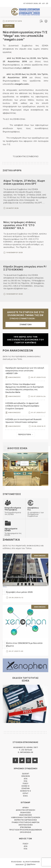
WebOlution (30, 865)
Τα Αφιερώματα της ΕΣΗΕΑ (14, 532)
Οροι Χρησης (26, 832)
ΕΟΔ (26, 781)
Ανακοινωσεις (14, 377)
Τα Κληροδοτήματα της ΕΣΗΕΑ (14, 511)
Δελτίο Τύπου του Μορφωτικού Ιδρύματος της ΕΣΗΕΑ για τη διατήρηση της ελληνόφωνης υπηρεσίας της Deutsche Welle (25, 388)
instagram (28, 760)
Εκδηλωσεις (26, 813)
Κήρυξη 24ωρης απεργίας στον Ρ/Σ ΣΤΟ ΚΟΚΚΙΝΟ (25, 268)
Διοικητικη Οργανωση (26, 810)
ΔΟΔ (26, 779)
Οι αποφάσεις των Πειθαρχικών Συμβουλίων (37, 512)
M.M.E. (26, 796)
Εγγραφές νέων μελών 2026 (19, 592)
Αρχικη (26, 808)
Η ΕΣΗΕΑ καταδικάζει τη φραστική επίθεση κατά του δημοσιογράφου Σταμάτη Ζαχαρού (22, 406)
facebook (15, 760)
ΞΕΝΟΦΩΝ (26, 776)
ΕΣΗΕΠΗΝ (26, 788)
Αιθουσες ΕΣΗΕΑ (17, 448)
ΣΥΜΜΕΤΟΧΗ (26, 324)
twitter (22, 760)
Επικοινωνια (26, 827)
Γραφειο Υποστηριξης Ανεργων (26, 822)
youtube (35, 760)
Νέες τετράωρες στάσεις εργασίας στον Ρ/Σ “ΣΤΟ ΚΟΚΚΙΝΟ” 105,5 (20, 225)
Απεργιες (9, 26)
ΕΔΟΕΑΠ (26, 774)
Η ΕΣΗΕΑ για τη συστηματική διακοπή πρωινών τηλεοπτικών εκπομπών (23, 421)
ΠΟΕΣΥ (26, 783)
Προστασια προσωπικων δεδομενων (26, 830)
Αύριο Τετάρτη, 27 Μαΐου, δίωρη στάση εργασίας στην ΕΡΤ (24, 182)
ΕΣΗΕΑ (26, 12)
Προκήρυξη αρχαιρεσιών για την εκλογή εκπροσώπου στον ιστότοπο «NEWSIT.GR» (25, 370)
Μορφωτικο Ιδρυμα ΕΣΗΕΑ (26, 820)
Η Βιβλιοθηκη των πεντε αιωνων (26, 817)
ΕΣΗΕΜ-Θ (26, 786)
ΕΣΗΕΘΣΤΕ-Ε (26, 791)
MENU (5, 3)
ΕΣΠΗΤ (26, 793)
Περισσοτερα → (26, 434)
